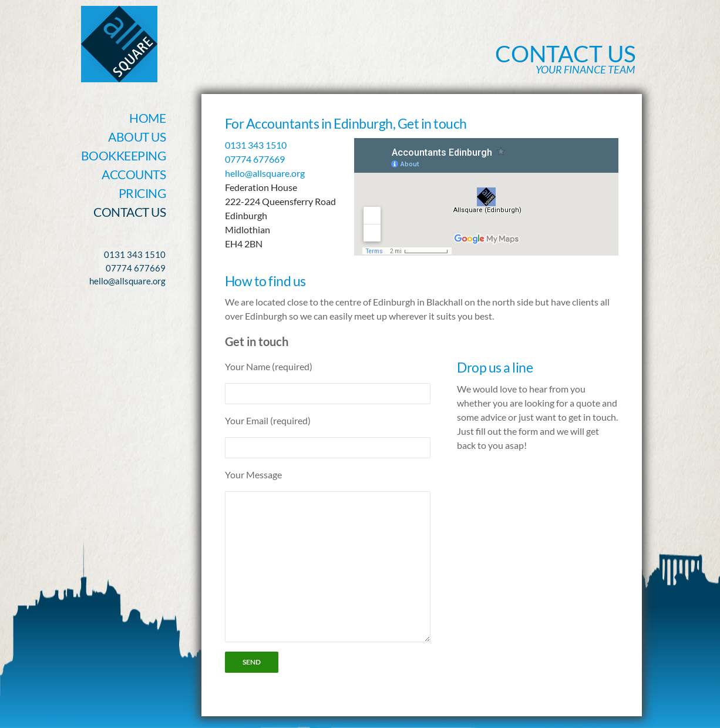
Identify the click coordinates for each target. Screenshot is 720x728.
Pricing (142, 193)
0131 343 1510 (256, 145)
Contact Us (129, 212)
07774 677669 (255, 159)
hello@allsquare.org (265, 173)
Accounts (134, 174)
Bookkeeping (124, 155)
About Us (137, 137)
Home (147, 118)
